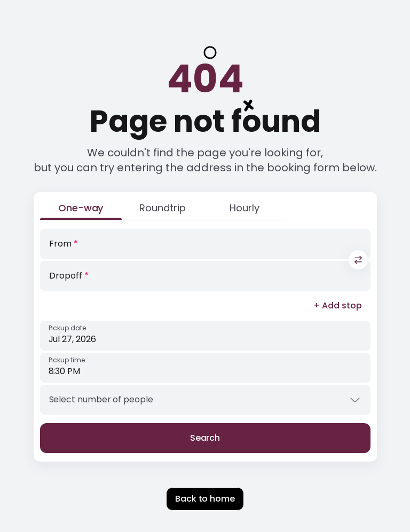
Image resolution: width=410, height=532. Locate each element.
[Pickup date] (205, 336)
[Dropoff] (205, 276)
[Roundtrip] (163, 210)
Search (205, 438)
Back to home (205, 499)
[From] (205, 244)
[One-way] (81, 210)
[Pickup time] (205, 368)
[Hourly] (244, 210)
